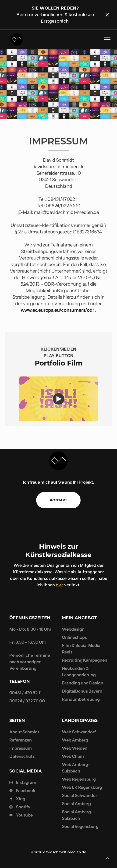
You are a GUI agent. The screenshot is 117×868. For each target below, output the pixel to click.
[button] (105, 39)
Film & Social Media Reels (81, 649)
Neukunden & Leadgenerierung (79, 672)
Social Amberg (76, 804)
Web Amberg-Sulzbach (76, 768)
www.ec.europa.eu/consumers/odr (58, 310)
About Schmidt (24, 732)
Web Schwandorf (79, 732)
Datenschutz (22, 756)
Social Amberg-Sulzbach (77, 815)
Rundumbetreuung (81, 699)
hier (60, 585)
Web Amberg (75, 740)
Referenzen (21, 740)
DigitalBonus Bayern (82, 691)
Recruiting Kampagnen (85, 660)
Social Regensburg (80, 827)
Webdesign (73, 629)
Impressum (21, 748)
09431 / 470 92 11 (25, 693)
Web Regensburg (79, 779)
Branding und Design (83, 683)
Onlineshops (74, 637)
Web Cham (73, 756)
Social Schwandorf (80, 796)
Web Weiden (75, 748)
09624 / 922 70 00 (27, 701)
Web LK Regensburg (82, 787)
